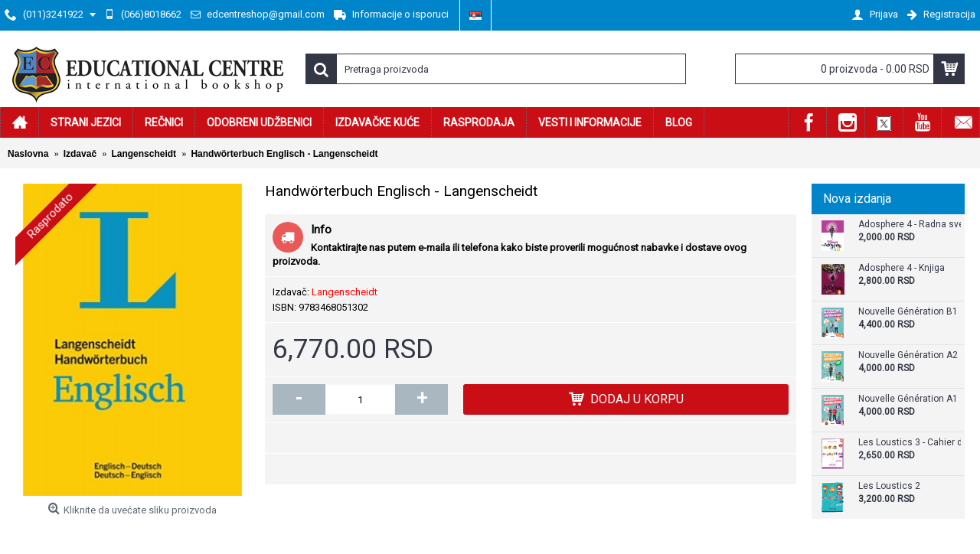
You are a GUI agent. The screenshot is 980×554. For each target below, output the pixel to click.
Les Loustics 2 (889, 486)
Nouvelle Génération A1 (908, 399)
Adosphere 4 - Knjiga (902, 268)
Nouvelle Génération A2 (908, 355)
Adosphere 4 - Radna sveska (910, 225)
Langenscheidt (345, 292)
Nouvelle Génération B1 (908, 312)
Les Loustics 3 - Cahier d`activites (910, 443)
